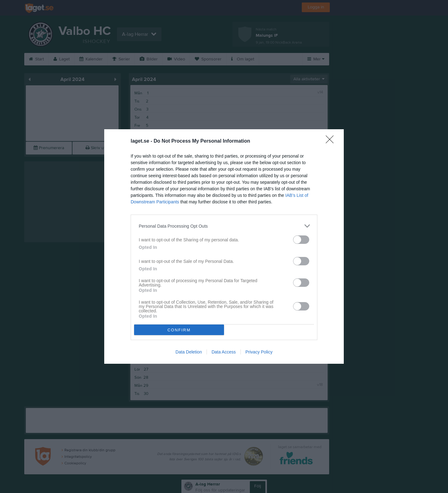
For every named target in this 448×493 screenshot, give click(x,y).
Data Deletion (189, 352)
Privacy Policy (259, 352)
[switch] (301, 240)
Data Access (224, 352)
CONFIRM (179, 330)
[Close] (332, 141)
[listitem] (224, 226)
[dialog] (224, 247)
